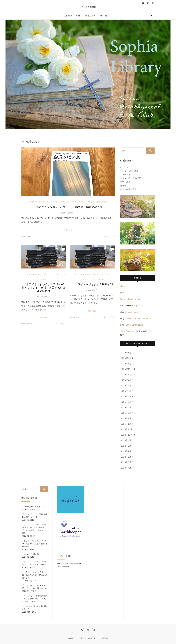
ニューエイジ (53, 202)
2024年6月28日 (43, 297)
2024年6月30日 (67, 213)
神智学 (104, 202)
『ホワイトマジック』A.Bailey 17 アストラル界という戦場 (34, 563)
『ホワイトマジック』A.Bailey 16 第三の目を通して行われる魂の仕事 (35, 575)
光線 (98, 202)
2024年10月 (127, 435)
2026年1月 (126, 363)
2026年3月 (126, 352)
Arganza (90, 16)
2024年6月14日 (91, 290)
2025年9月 (126, 380)
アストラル (65, 202)
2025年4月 (126, 407)
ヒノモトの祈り (146, 318)
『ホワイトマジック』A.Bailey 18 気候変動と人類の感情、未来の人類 (35, 544)
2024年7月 (126, 451)
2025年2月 (126, 418)
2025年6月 (126, 396)
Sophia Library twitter (130, 299)
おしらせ (124, 167)
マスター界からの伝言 (130, 178)
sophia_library (26, 236)
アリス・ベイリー (79, 202)
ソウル (63, 274)
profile (123, 293)
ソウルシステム (83, 279)
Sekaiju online (132, 312)
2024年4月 (126, 468)
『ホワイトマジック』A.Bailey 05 (92, 284)
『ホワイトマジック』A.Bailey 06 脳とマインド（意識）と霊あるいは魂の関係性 (44, 288)
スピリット (54, 274)
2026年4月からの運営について (35, 507)
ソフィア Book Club (36, 202)
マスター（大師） (98, 279)
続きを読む (68, 230)
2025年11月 (127, 369)
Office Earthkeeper (134, 325)
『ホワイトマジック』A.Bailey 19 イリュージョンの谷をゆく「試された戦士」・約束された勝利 (35, 529)
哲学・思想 (125, 182)
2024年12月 (127, 429)
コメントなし (109, 236)
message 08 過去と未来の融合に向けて (35, 608)
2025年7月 (126, 391)
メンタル (91, 202)
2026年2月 (126, 358)
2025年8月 (126, 385)
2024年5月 (126, 462)
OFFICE (103, 16)
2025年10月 (127, 374)
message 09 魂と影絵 (31, 554)
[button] (88, 74)
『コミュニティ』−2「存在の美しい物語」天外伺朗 (35, 516)
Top (78, 16)
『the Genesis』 (128, 331)
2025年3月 (126, 413)
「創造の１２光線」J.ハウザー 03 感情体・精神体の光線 (69, 207)
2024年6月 (126, 457)
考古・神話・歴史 (128, 189)
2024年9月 (126, 440)
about (68, 16)
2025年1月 (126, 424)
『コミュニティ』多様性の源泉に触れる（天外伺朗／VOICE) (35, 597)
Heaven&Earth (132, 318)
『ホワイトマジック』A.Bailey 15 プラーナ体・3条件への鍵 (35, 587)
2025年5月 (126, 402)
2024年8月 (126, 446)
